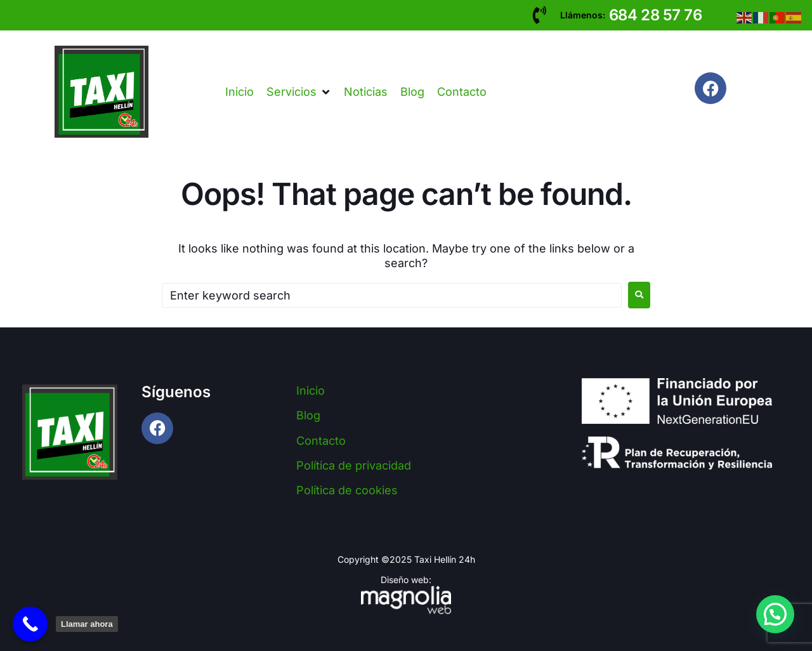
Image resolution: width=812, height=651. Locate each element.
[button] (299, 92)
